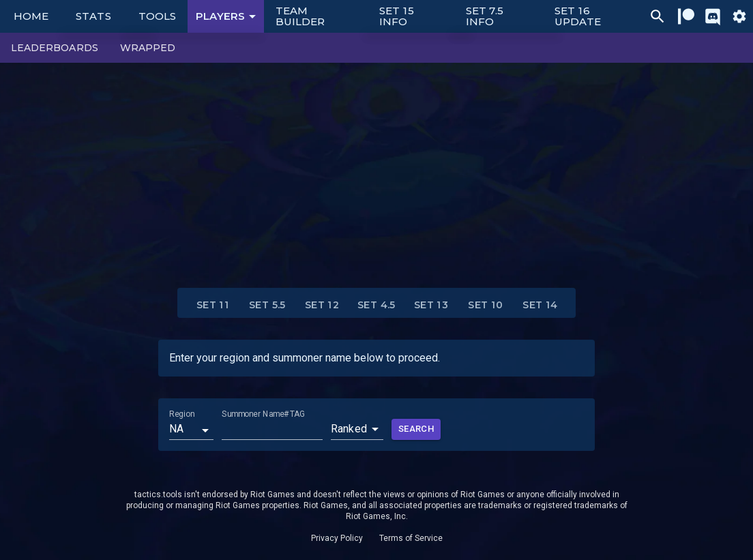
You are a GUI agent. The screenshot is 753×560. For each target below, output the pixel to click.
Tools (157, 16)
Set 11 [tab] (213, 306)
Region (182, 414)
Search (416, 429)
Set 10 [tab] (486, 306)
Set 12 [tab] (322, 306)
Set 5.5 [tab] (267, 306)
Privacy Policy (337, 538)
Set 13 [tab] (431, 306)
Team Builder (300, 16)
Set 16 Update (578, 16)
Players (228, 16)
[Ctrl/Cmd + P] (658, 16)
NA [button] (176, 429)
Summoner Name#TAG (263, 414)
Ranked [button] (349, 429)
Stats (93, 16)
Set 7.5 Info (485, 16)
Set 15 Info (397, 16)
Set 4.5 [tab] (376, 306)
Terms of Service (411, 538)
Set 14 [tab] (540, 306)
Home (31, 16)
